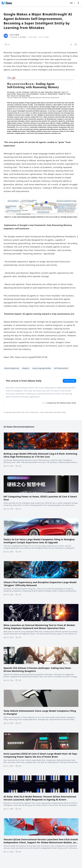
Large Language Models (42, 368)
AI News (23, 37)
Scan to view (69, 381)
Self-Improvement (61, 368)
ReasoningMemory (12, 368)
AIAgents (26, 368)
